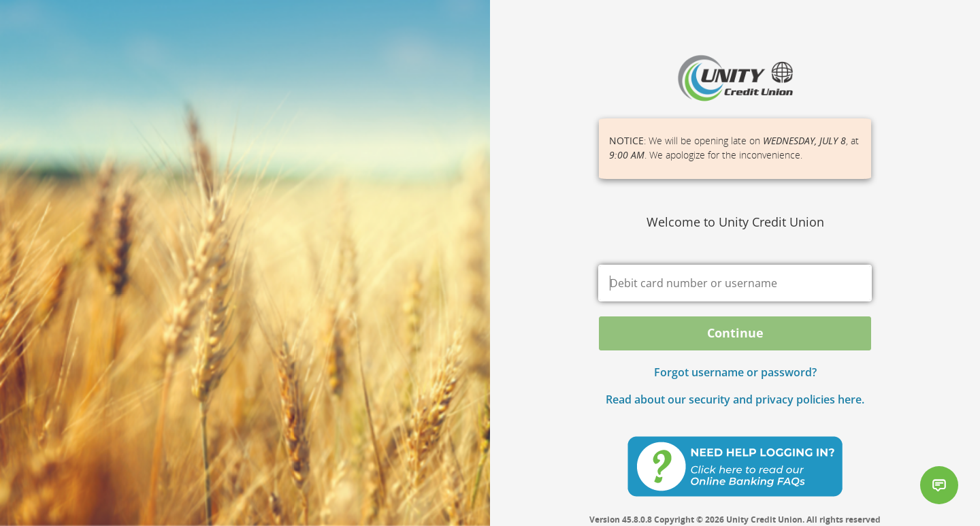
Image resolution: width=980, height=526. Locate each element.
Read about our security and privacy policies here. (735, 399)
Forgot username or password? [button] (735, 372)
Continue (735, 333)
